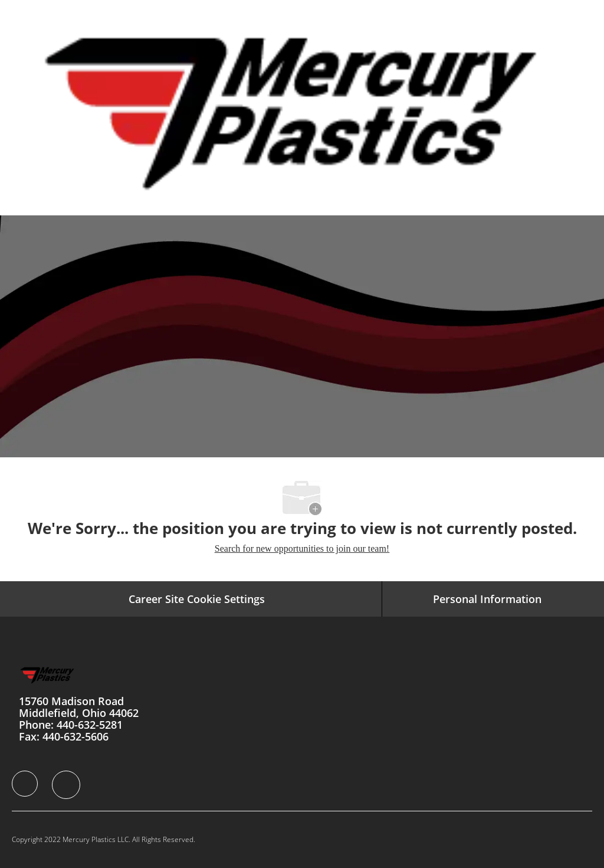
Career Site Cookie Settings (197, 599)
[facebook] (25, 784)
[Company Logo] (301, 107)
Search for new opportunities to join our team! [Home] (302, 548)
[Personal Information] (487, 599)
